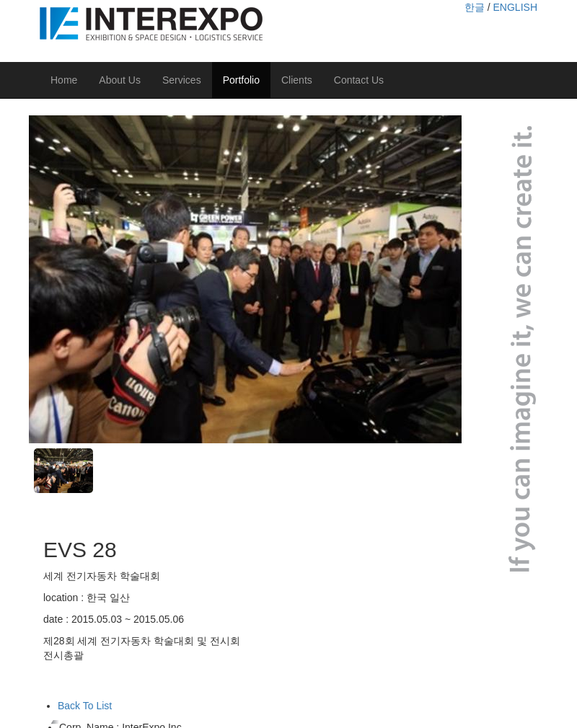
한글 (475, 7)
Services (182, 80)
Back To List (85, 706)
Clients (297, 80)
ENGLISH (515, 7)
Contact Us (359, 80)
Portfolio (241, 80)
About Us (120, 80)
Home (64, 80)
